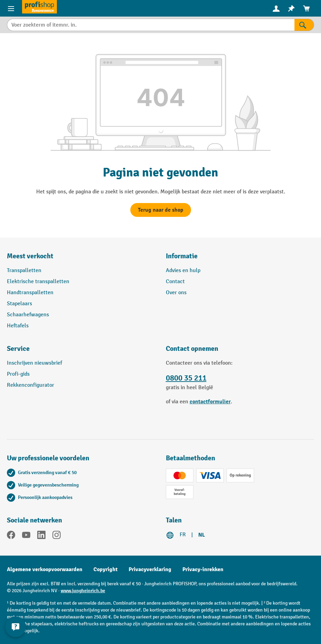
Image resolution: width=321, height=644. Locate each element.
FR (183, 535)
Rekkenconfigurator (31, 385)
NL (202, 535)
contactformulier (210, 402)
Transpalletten (24, 271)
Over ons (176, 293)
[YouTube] (26, 536)
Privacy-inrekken (203, 569)
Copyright (106, 569)
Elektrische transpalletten (38, 282)
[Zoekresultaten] (304, 25)
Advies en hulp (183, 271)
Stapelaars (19, 304)
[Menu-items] (11, 8)
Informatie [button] (182, 256)
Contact (175, 282)
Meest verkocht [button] (30, 256)
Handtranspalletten (30, 293)
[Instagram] (57, 536)
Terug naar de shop (161, 210)
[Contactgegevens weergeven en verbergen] (16, 627)
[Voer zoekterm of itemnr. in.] (151, 25)
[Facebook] (11, 536)
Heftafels (18, 326)
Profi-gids (18, 374)
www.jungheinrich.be (83, 591)
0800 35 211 (186, 378)
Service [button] (18, 349)
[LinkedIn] (41, 536)
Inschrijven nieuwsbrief (34, 363)
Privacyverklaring (150, 569)
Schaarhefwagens (28, 315)
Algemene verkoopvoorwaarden (45, 569)
